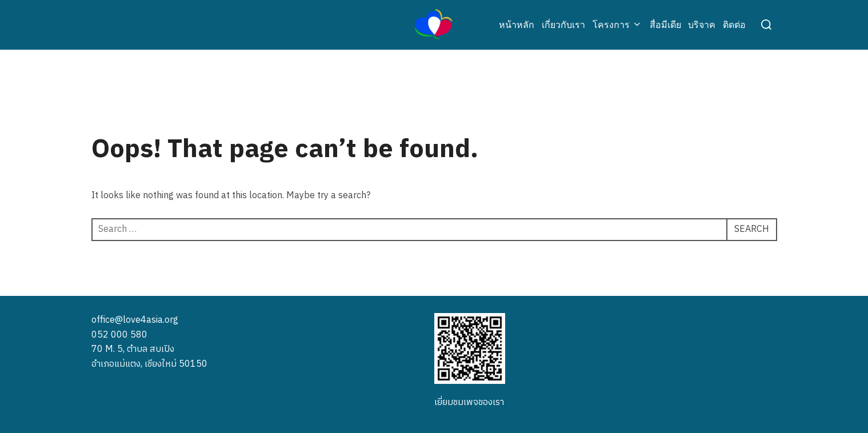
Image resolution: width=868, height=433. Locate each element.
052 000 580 (119, 335)
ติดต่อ (734, 25)
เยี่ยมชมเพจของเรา (469, 402)
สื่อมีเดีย (665, 25)
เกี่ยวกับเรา (563, 25)
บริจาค (702, 25)
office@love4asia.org (135, 320)
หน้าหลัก (517, 25)
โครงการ (617, 25)
